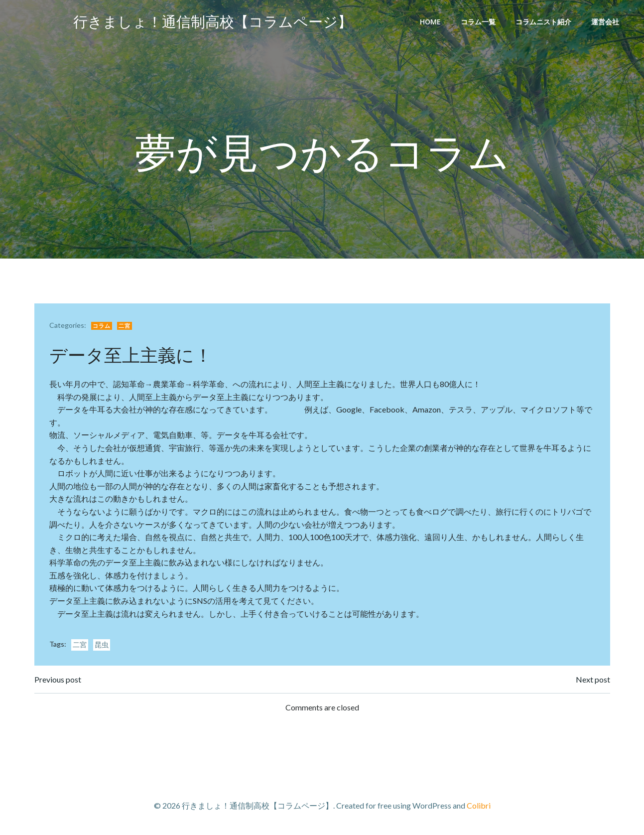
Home (430, 22)
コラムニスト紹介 (543, 22)
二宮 (125, 326)
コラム (102, 326)
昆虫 (102, 644)
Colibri (479, 805)
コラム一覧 (478, 22)
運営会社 (605, 22)
